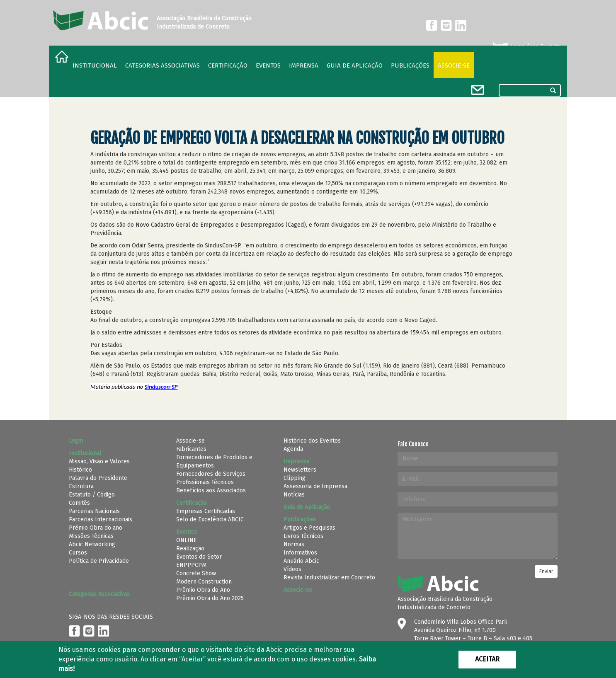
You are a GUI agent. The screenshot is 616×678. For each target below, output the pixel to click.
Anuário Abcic (301, 561)
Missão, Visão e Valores (99, 461)
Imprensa (304, 65)
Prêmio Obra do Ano (203, 590)
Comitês (79, 503)
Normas (294, 544)
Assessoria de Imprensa (315, 486)
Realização (190, 548)
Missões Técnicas (91, 536)
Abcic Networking (92, 544)
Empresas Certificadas (206, 511)
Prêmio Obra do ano (96, 528)
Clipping (295, 478)
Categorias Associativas (162, 65)
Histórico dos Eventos (312, 441)
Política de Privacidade (99, 561)
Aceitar (487, 659)
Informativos (300, 553)
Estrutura (81, 486)
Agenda (293, 449)
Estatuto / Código (92, 495)
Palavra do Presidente (98, 478)
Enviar (546, 571)
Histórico (80, 470)
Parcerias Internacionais (101, 519)
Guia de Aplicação (355, 65)
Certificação (228, 65)
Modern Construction (204, 582)
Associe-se (454, 65)
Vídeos (292, 569)
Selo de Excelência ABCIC (210, 519)
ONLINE (187, 540)
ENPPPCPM (191, 565)
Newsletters (300, 470)
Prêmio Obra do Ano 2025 (210, 598)
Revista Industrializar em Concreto (329, 578)
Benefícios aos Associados (211, 490)
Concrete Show (196, 573)
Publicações (410, 65)
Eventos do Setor (199, 557)
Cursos (78, 553)
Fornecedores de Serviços (211, 474)
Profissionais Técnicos (205, 482)
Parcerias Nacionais (94, 511)
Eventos (268, 65)
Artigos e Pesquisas (309, 528)
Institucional (95, 65)
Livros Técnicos (303, 536)
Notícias (294, 495)
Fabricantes (191, 449)
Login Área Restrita (526, 47)
